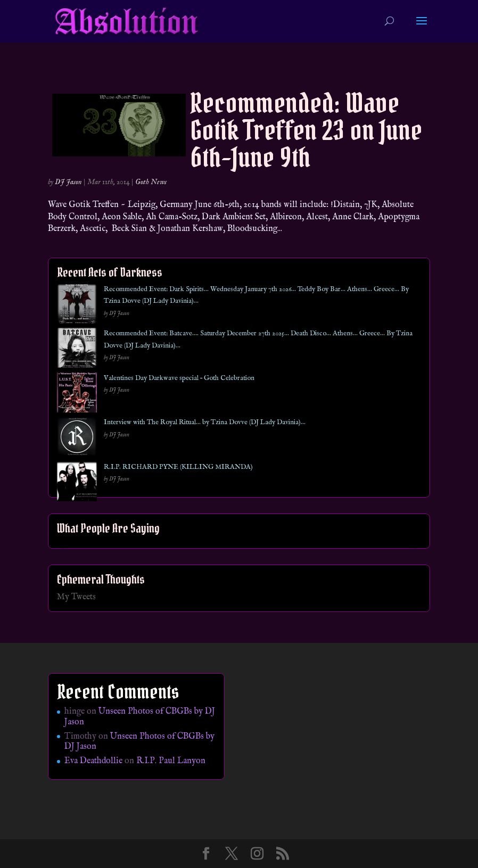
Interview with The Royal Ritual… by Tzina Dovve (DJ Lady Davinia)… (205, 422)
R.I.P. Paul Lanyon (171, 761)
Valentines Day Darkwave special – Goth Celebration (179, 378)
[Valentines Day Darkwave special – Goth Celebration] (77, 395)
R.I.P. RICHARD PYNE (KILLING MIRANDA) (178, 467)
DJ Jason (68, 182)
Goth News (151, 182)
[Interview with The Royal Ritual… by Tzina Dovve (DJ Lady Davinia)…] (77, 439)
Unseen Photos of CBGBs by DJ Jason (140, 717)
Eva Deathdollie (93, 761)
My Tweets (76, 597)
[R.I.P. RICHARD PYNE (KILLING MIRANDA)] (77, 483)
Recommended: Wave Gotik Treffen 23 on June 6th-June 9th (306, 130)
